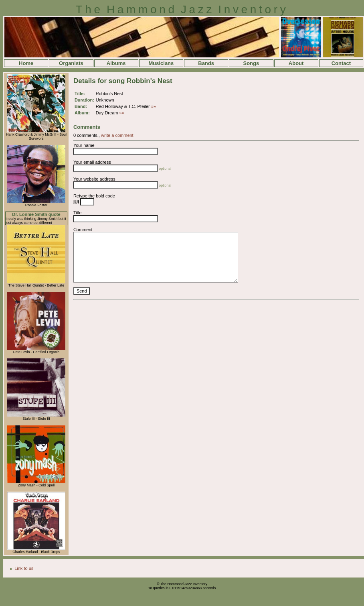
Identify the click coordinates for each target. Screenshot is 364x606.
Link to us (24, 568)
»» (154, 106)
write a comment (117, 135)
